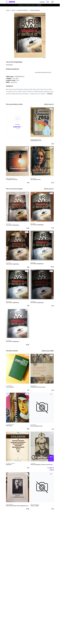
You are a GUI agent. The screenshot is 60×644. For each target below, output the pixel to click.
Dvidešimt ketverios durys (38, 387)
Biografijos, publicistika (22, 10)
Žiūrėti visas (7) (49, 189)
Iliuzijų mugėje (35, 506)
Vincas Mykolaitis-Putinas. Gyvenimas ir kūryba (44, 465)
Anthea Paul (33, 178)
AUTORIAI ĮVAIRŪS (10, 463)
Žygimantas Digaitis (11, 178)
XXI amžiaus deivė (35, 179)
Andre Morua (33, 425)
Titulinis (8, 10)
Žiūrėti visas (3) (49, 104)
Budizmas (9, 465)
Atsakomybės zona (36, 141)
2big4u (18, 124)
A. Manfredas (9, 386)
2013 (18, 80)
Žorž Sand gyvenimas (36, 426)
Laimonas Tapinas (35, 504)
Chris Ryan (9, 65)
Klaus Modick (33, 386)
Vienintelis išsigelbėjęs (35, 10)
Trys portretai (10, 387)
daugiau (50, 94)
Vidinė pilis (9, 426)
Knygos (13, 10)
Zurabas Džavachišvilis (36, 139)
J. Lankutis (33, 463)
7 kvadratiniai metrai (12, 179)
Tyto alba (15, 78)
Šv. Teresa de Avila (10, 425)
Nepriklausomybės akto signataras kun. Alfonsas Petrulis (22, 506)
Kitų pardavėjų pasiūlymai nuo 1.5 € (43, 72)
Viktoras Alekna (10, 504)
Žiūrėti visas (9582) (48, 351)
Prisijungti (42, 2)
